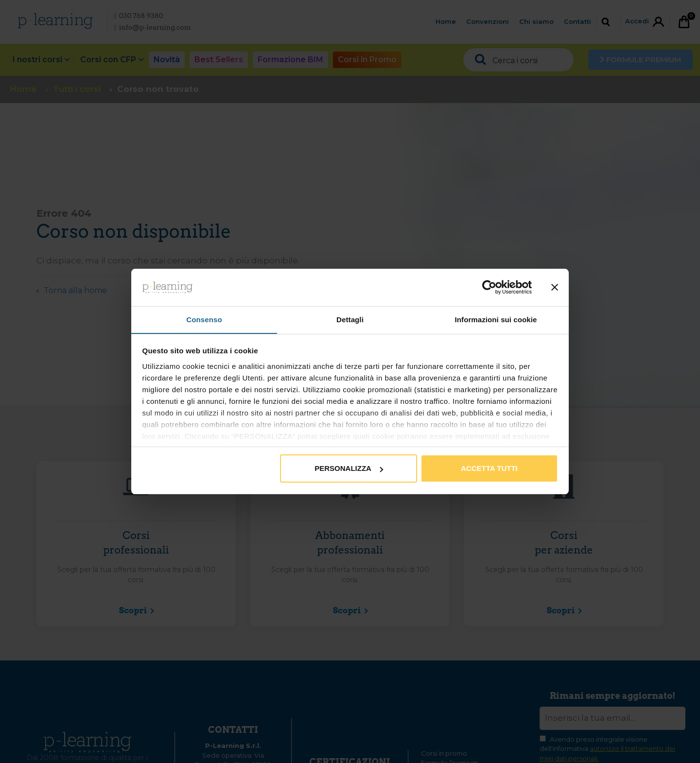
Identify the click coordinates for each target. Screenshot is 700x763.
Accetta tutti (489, 469)
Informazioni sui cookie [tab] (496, 319)
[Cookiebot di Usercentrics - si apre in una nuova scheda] (489, 287)
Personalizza (349, 469)
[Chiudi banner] (555, 287)
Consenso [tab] (204, 319)
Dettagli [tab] (350, 319)
